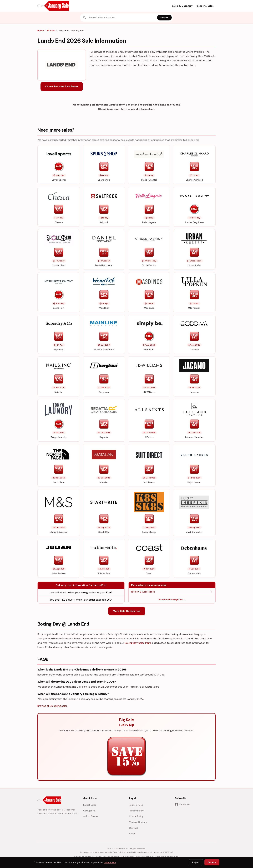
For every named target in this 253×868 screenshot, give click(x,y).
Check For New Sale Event (62, 86)
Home (41, 30)
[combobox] (122, 18)
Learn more (110, 862)
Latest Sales (90, 805)
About (132, 834)
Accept (212, 862)
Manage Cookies (138, 822)
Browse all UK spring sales (52, 706)
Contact (134, 828)
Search (164, 18)
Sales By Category (182, 6)
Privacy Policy (136, 811)
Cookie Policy (136, 816)
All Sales (51, 30)
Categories (89, 811)
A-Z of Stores (91, 816)
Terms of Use (136, 805)
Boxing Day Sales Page (138, 643)
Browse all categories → (172, 599)
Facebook (182, 804)
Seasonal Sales (205, 6)
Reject (196, 862)
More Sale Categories (127, 611)
